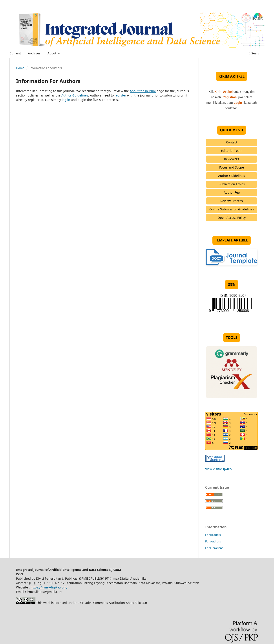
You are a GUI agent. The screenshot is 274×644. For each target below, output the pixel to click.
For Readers (213, 535)
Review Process (232, 201)
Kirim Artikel (224, 92)
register (120, 95)
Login (238, 103)
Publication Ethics (232, 184)
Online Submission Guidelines (232, 209)
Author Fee (232, 192)
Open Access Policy (232, 218)
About (52, 53)
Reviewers (232, 159)
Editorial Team (232, 151)
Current (15, 53)
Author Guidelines (75, 95)
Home (20, 68)
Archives (34, 53)
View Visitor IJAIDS (219, 469)
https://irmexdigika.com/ (49, 587)
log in (66, 100)
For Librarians (214, 548)
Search (255, 53)
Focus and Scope (232, 167)
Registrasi (230, 97)
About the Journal (143, 91)
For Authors (213, 541)
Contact (232, 142)
